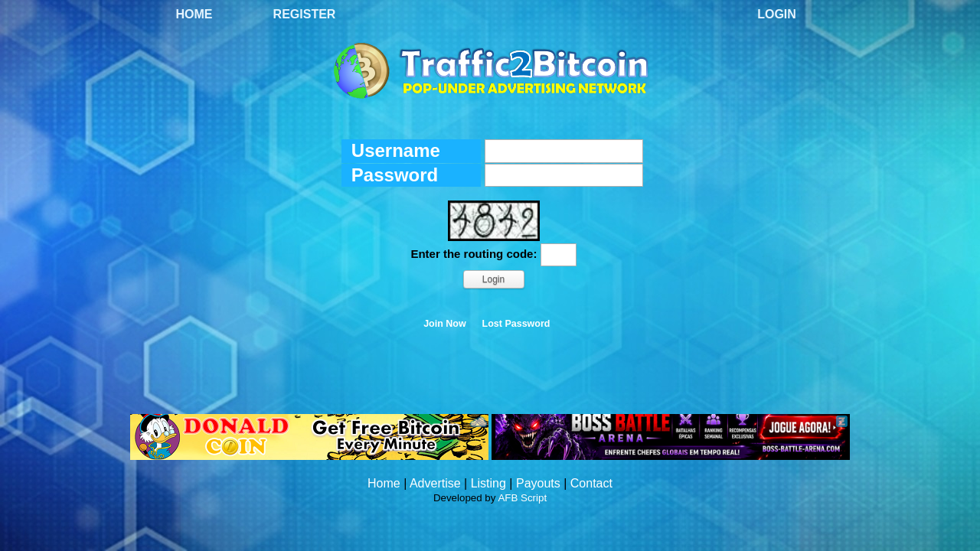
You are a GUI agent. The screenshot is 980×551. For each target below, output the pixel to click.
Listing (488, 483)
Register (305, 14)
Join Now (445, 324)
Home (194, 14)
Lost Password (516, 324)
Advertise (435, 483)
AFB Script (522, 498)
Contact (591, 483)
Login (777, 14)
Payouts (538, 483)
